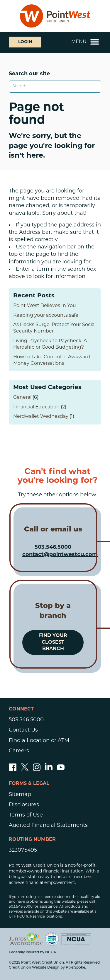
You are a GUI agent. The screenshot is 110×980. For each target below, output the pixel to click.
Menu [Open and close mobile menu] (85, 42)
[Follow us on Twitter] (25, 770)
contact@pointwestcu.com (60, 555)
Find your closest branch (53, 642)
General (22, 398)
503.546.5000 (53, 547)
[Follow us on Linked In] (49, 769)
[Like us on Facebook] (13, 770)
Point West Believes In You (45, 306)
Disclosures (24, 805)
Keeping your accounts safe (46, 316)
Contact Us (23, 730)
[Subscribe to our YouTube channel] (61, 770)
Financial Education (36, 407)
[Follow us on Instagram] (37, 770)
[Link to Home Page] (55, 16)
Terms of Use (26, 815)
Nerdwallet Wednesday (41, 417)
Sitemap (20, 795)
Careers (19, 751)
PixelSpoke (75, 968)
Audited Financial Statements (48, 825)
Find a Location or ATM (39, 741)
